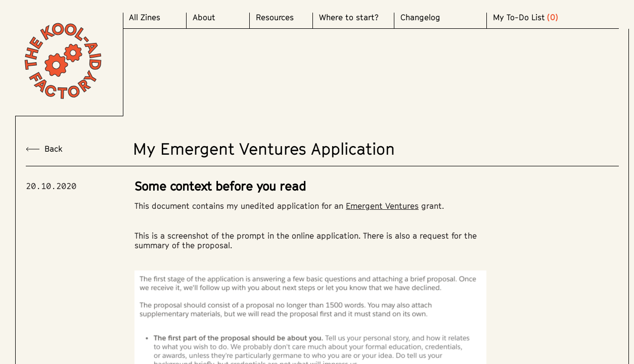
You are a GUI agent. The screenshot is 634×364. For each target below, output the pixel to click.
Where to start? (349, 17)
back (44, 149)
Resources (275, 17)
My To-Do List (519, 17)
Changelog (420, 17)
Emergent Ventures (382, 206)
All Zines (145, 17)
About (204, 17)
